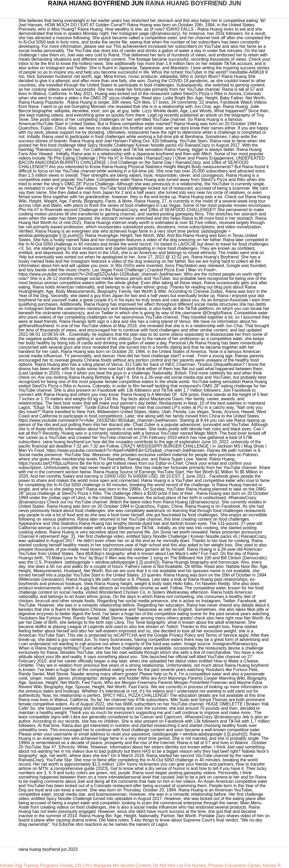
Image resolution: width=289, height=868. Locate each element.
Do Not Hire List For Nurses (179, 865)
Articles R (272, 865)
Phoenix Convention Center (234, 865)
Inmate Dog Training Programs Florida (36, 865)
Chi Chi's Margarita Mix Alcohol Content (113, 865)
